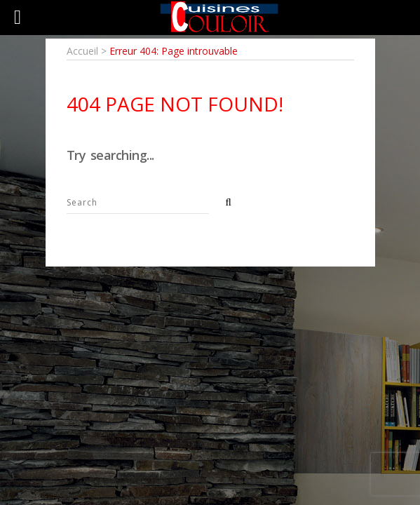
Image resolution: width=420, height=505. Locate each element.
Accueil (82, 51)
